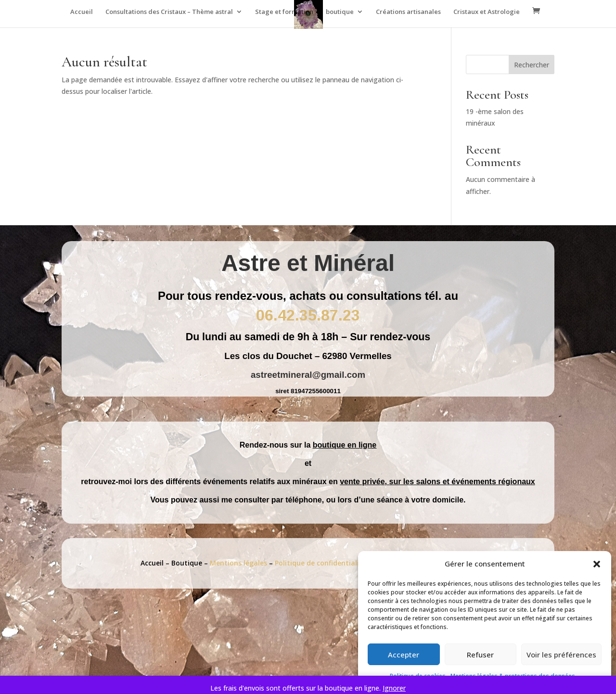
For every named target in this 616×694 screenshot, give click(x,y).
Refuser (480, 655)
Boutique (187, 563)
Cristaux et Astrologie (487, 12)
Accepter (404, 655)
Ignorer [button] (394, 688)
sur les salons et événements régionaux (462, 482)
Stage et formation (284, 12)
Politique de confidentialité (321, 563)
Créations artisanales (408, 12)
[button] (597, 564)
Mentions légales (239, 563)
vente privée (362, 482)
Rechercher (532, 65)
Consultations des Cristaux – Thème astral (169, 12)
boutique (340, 12)
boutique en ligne (345, 445)
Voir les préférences (561, 655)
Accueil (82, 12)
